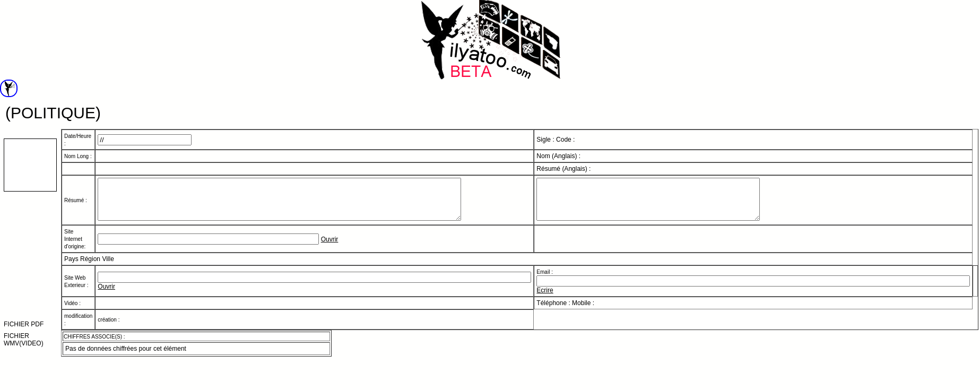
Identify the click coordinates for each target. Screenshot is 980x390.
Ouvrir (330, 247)
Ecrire (545, 298)
